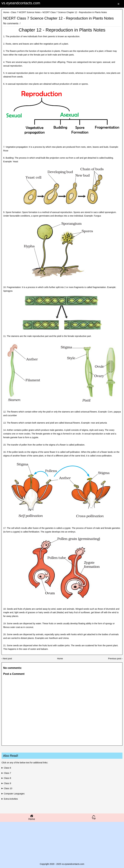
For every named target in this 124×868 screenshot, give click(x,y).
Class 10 (8, 788)
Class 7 (7, 773)
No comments (11, 23)
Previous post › (115, 659)
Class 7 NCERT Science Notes (26, 12)
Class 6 (7, 768)
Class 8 (7, 778)
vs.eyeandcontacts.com (21, 3)
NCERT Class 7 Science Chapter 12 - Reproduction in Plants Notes (58, 18)
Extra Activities (11, 799)
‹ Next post (7, 659)
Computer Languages (14, 794)
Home (6, 12)
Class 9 (7, 783)
